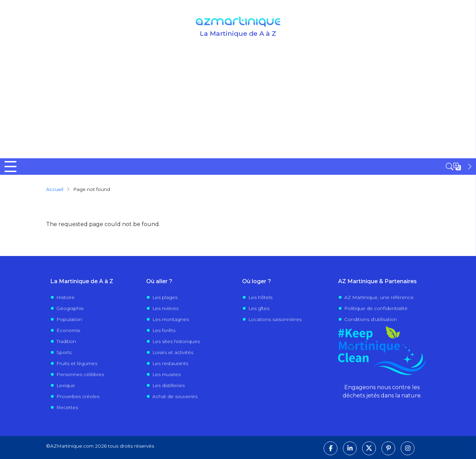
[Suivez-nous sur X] (369, 448)
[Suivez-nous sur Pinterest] (388, 448)
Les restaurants (170, 363)
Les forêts (164, 330)
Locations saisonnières (275, 319)
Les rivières (165, 308)
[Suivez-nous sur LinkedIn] (350, 448)
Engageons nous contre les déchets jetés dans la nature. (382, 391)
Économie (68, 330)
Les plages (165, 297)
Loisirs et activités (173, 352)
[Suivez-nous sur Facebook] (331, 448)
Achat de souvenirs (175, 396)
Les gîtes (259, 308)
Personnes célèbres (80, 374)
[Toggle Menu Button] (10, 167)
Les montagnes (171, 319)
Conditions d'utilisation (371, 319)
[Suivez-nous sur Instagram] (408, 448)
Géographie (70, 308)
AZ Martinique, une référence (379, 297)
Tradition (66, 341)
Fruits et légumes (77, 363)
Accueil (55, 189)
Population (69, 319)
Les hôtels (260, 297)
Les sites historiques (176, 341)
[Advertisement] (238, 107)
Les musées (166, 374)
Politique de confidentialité (376, 308)
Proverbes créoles (78, 396)
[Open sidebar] (459, 167)
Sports (64, 352)
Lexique (66, 385)
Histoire (66, 297)
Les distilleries (169, 385)
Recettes (67, 407)
